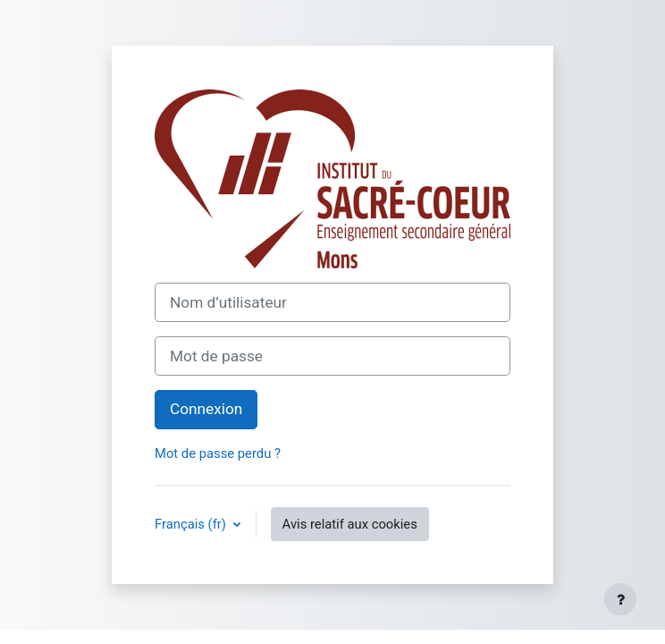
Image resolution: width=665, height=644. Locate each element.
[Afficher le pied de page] (620, 599)
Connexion (206, 409)
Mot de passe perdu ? (218, 453)
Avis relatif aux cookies (350, 524)
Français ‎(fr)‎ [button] (192, 524)
